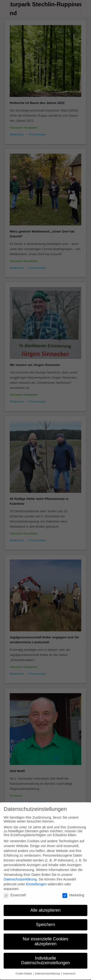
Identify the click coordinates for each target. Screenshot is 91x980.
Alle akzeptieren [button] (45, 905)
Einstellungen (36, 879)
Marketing (73, 890)
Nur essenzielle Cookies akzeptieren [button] (46, 937)
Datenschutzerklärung (20, 875)
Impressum (69, 969)
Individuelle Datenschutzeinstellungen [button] (45, 956)
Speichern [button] (45, 920)
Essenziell (15, 890)
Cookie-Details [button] (24, 969)
